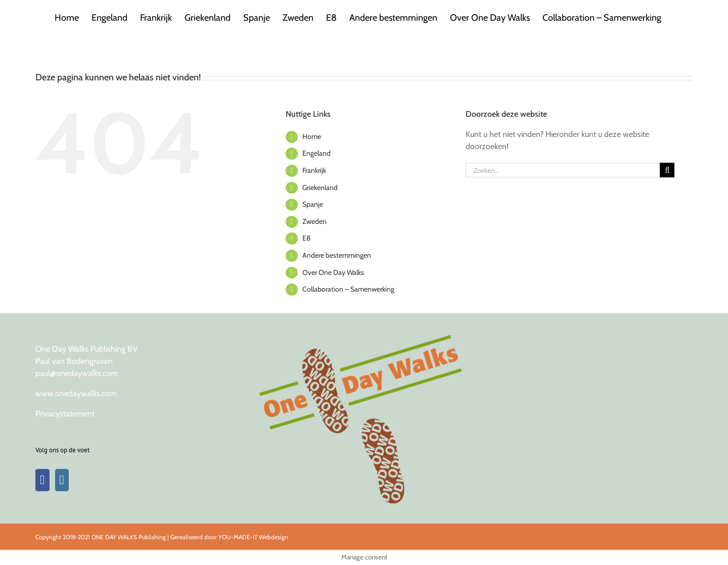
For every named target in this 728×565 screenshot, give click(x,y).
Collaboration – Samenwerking (348, 289)
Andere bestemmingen (337, 255)
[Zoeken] (667, 170)
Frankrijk (314, 170)
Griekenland (320, 187)
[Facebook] (42, 480)
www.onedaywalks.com (76, 393)
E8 (306, 238)
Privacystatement (65, 414)
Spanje (313, 204)
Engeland (316, 153)
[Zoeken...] (563, 170)
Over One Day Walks (333, 272)
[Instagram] (62, 480)
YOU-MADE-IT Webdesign (253, 537)
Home (312, 136)
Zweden (314, 221)
